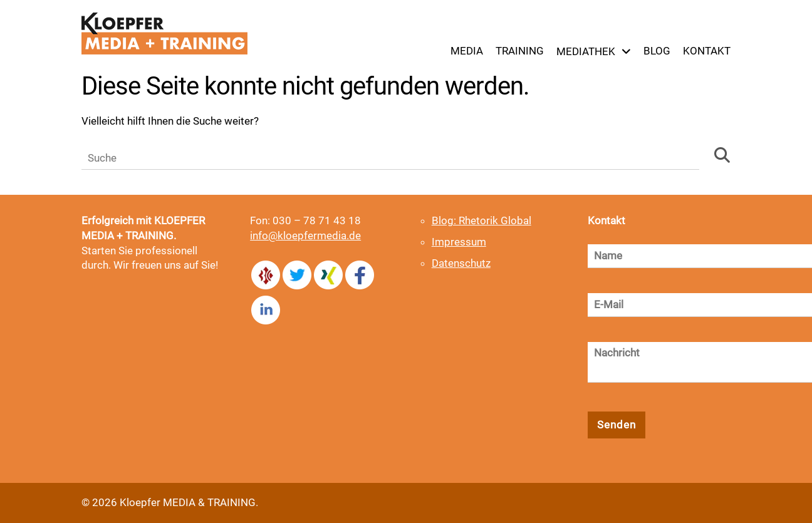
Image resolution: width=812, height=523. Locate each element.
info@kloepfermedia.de (305, 236)
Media (467, 51)
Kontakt (707, 51)
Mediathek (586, 51)
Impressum (459, 242)
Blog (657, 51)
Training (520, 51)
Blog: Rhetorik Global (481, 220)
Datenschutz (461, 263)
